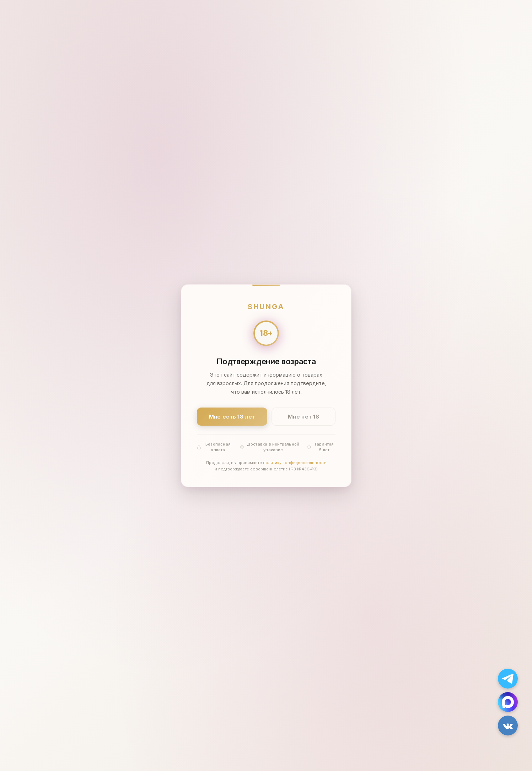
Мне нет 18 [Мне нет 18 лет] (303, 416)
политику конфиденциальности (294, 463)
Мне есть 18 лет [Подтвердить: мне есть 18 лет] (232, 416)
